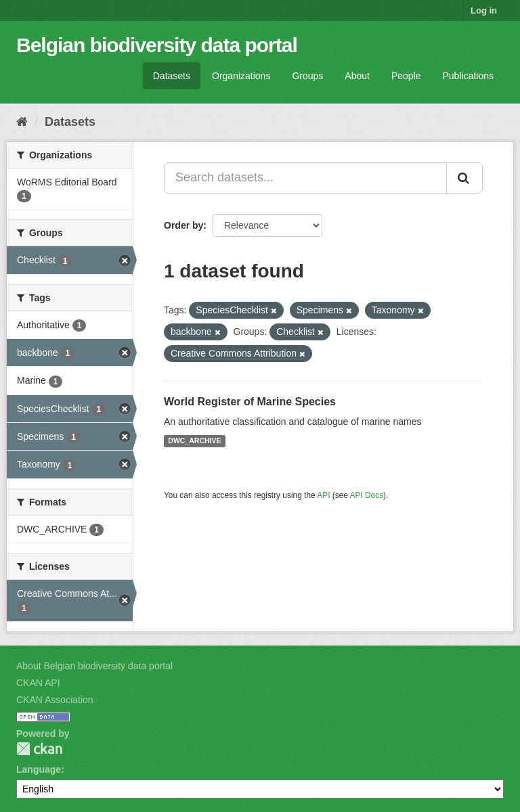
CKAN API (38, 683)
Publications (469, 76)
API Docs (367, 495)
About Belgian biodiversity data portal (94, 666)
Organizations (241, 76)
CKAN (39, 749)
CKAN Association (55, 700)
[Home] (22, 122)
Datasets (172, 76)
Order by (183, 225)
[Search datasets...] (305, 178)
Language (39, 769)
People (406, 76)
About (357, 76)
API (323, 495)
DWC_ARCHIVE (194, 441)
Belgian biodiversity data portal (157, 45)
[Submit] (464, 178)
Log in (484, 10)
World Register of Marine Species (250, 402)
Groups (307, 76)
